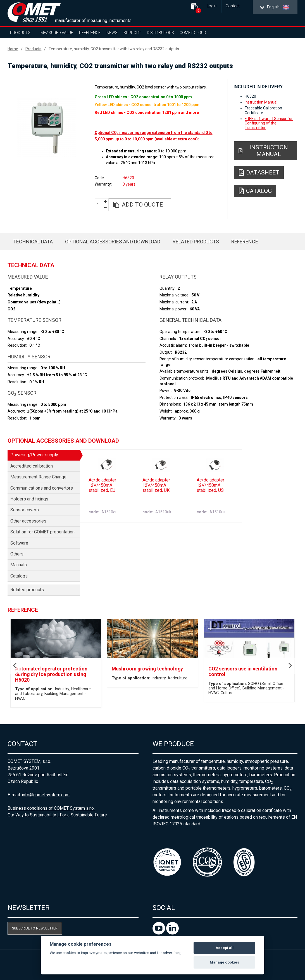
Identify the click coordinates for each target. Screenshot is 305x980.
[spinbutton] (100, 205)
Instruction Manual (261, 102)
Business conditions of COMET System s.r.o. (51, 808)
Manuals (19, 565)
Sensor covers (25, 510)
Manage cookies (224, 962)
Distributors (160, 33)
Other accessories (28, 521)
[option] (47, 128)
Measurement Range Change (38, 477)
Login (212, 6)
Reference (90, 33)
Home (13, 49)
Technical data (33, 242)
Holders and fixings (29, 499)
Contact (233, 6)
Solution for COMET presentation (42, 532)
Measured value (57, 33)
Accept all (225, 948)
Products (20, 33)
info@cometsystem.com (46, 795)
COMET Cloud (193, 33)
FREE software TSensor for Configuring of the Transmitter (269, 123)
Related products (196, 242)
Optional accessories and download (113, 242)
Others (17, 554)
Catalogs (19, 576)
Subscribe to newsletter (35, 928)
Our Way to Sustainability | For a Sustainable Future (57, 815)
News (112, 33)
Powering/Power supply (34, 455)
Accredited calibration (32, 466)
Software (19, 543)
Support (132, 33)
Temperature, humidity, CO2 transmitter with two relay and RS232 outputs (114, 49)
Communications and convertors (42, 488)
